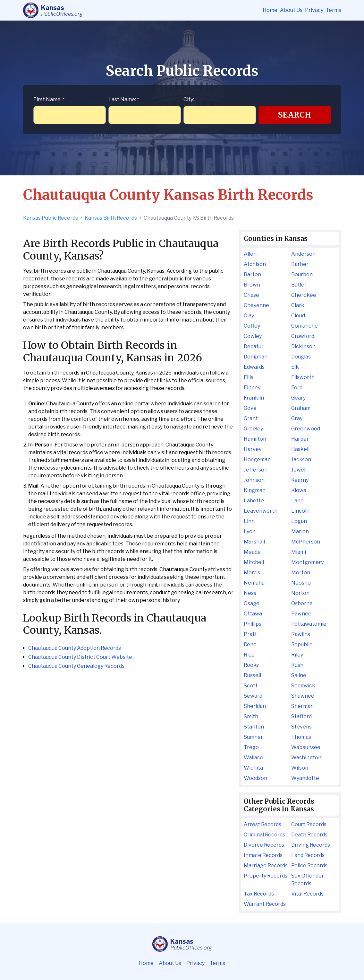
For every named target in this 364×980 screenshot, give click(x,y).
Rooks (251, 665)
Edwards (254, 367)
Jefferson (256, 470)
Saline (299, 675)
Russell (252, 675)
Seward (253, 696)
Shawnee (303, 696)
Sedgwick (303, 686)
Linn (249, 521)
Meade (252, 552)
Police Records (309, 865)
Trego (251, 747)
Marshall (254, 542)
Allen (250, 254)
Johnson (254, 480)
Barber (300, 264)
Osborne (302, 603)
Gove (250, 408)
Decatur (254, 346)
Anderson (303, 254)
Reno (250, 645)
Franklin (254, 398)
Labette (254, 501)
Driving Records (311, 845)
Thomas (301, 737)
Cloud (298, 316)
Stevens (301, 727)
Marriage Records (266, 865)
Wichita (253, 768)
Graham (301, 408)
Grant (251, 418)
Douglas (301, 357)
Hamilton (255, 439)
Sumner (253, 737)
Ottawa (253, 614)
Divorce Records (264, 845)
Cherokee (304, 295)
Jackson (301, 459)
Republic (302, 645)
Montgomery (307, 562)
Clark (298, 305)
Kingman (255, 490)
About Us (291, 10)
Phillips (253, 624)
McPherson (306, 542)
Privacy (314, 10)
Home (270, 10)
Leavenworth (261, 511)
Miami (299, 552)
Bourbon (302, 274)
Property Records (266, 876)
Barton (252, 274)
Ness (250, 593)
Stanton (254, 727)
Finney (252, 388)
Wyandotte (305, 778)
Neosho (301, 583)
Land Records (308, 855)
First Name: (49, 99)
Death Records (309, 835)
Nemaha (254, 583)
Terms (334, 10)
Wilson (300, 768)
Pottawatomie (309, 624)
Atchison (255, 264)
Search (295, 115)
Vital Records (307, 894)
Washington (306, 758)
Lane (297, 501)
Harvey (253, 449)
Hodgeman (257, 459)
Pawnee (301, 614)
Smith (251, 716)
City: (189, 99)
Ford (297, 388)
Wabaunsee (306, 747)
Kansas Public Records (51, 218)
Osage (252, 603)
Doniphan (256, 357)
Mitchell (254, 562)
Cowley (253, 336)
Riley (297, 655)
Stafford (301, 716)
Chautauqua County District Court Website (80, 657)
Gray (297, 418)
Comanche (305, 326)
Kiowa (299, 490)
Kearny (300, 480)
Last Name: (124, 99)
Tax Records (259, 894)
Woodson (255, 778)
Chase (251, 295)
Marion (300, 531)
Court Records (309, 824)
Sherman (302, 706)
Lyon (250, 531)
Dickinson (303, 346)
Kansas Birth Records (111, 218)
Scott (251, 686)
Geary (298, 398)
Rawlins (301, 634)
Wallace (254, 758)
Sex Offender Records (308, 880)
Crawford (303, 336)
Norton (300, 593)
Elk (295, 367)
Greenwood (306, 429)
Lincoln (300, 511)
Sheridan (255, 706)
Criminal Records (264, 835)
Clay (249, 316)
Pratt (250, 634)
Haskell (300, 449)
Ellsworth (303, 377)
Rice (249, 655)
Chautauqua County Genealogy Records (76, 666)
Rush (297, 665)
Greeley (253, 429)
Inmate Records (263, 855)
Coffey (252, 326)
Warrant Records (265, 904)
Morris (252, 573)
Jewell (299, 470)
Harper (300, 439)
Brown (252, 285)
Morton (301, 573)
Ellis (249, 377)
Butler (299, 285)
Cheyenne (256, 305)
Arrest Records (262, 824)
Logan (299, 521)
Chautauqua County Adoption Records (75, 648)
